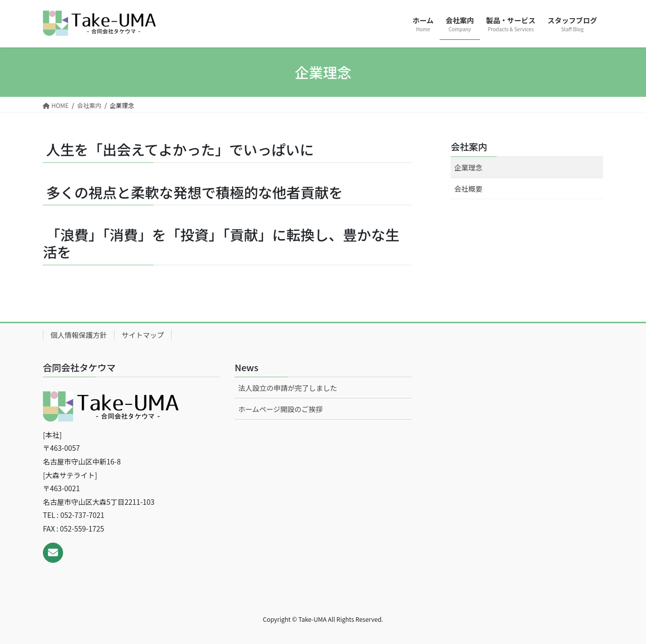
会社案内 (469, 146)
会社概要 (468, 189)
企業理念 (468, 167)
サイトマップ (143, 335)
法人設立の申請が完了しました (288, 388)
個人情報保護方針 (79, 335)
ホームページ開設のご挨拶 (280, 409)
